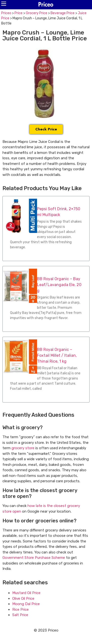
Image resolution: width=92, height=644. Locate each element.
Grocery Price (37, 13)
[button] (4, 4)
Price (19, 13)
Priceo (6, 13)
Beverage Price (63, 13)
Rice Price (20, 609)
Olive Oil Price (23, 598)
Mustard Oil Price (26, 593)
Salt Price (20, 615)
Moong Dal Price (26, 604)
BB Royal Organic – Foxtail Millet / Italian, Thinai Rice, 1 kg (57, 355)
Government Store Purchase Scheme (34, 558)
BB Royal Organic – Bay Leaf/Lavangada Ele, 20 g (59, 285)
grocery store (23, 448)
